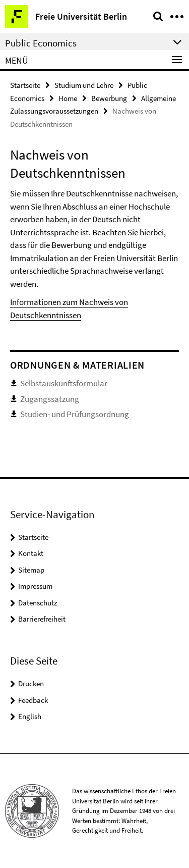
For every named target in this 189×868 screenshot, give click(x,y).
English (30, 716)
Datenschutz (38, 603)
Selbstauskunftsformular (64, 383)
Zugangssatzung (50, 399)
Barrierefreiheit (42, 619)
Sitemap (31, 570)
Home (68, 98)
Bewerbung (109, 98)
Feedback (33, 700)
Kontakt (31, 553)
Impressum (35, 586)
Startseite (25, 85)
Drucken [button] (31, 683)
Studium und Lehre (84, 85)
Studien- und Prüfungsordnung (75, 414)
